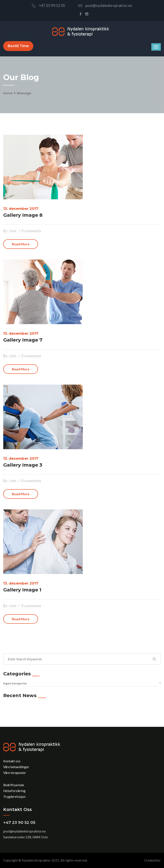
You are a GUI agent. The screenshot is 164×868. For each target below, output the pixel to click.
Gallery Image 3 (23, 465)
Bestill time (18, 46)
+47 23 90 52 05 (48, 5)
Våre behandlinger (16, 767)
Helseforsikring (14, 791)
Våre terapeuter (15, 773)
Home (8, 93)
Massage (24, 93)
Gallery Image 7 (23, 340)
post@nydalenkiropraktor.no (105, 5)
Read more (21, 244)
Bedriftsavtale (14, 785)
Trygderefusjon (14, 797)
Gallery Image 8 (23, 215)
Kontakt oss (12, 761)
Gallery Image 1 (22, 590)
